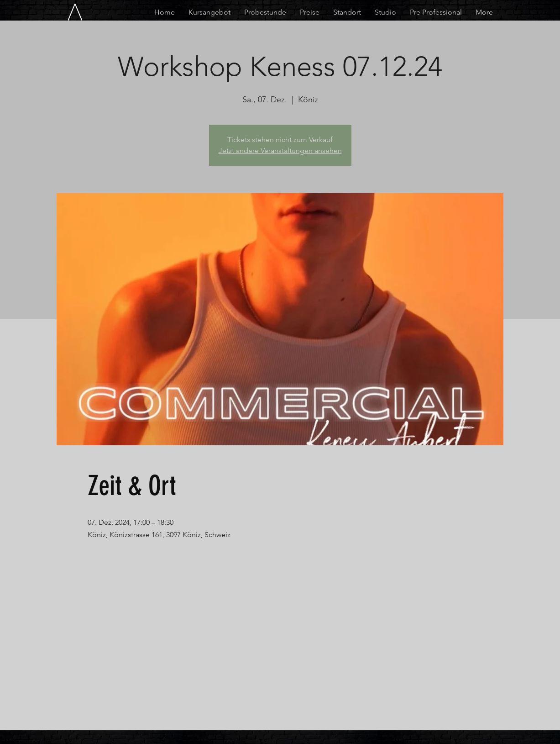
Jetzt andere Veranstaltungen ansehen (280, 150)
